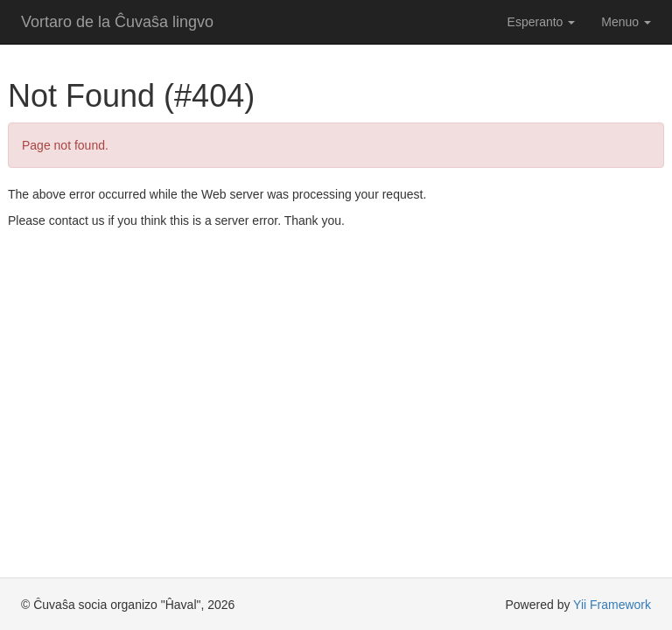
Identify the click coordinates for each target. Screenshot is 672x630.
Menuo (626, 22)
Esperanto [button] (542, 22)
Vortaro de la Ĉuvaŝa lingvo (117, 22)
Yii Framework (612, 605)
